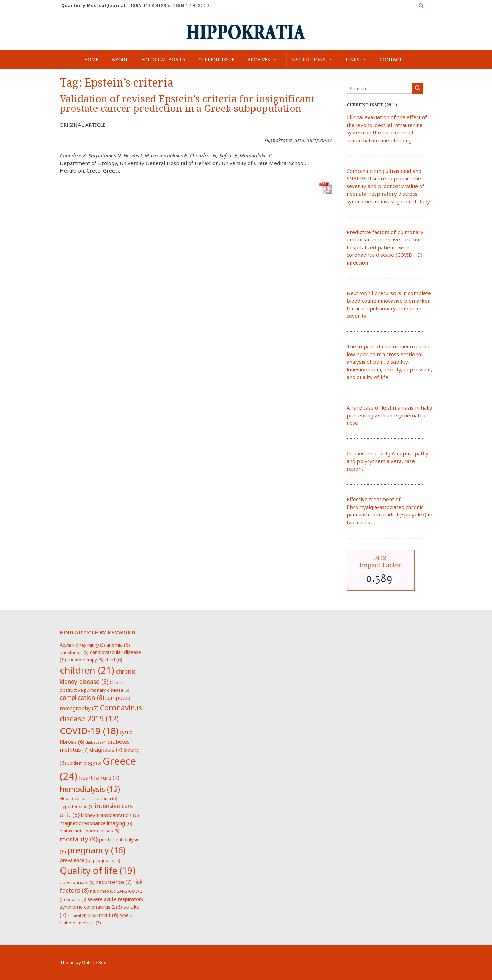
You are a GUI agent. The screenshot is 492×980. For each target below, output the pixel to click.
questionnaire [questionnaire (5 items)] (77, 882)
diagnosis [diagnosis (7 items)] (106, 750)
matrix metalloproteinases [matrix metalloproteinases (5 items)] (90, 831)
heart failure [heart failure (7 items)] (99, 778)
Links (356, 60)
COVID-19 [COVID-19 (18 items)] (89, 731)
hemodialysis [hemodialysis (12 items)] (90, 789)
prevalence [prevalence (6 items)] (76, 860)
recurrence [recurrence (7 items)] (114, 882)
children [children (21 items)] (87, 670)
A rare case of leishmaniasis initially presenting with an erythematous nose (389, 415)
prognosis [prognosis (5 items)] (107, 860)
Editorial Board (163, 60)
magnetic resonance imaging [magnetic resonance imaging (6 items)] (96, 823)
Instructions (311, 60)
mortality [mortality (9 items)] (79, 839)
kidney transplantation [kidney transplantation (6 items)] (110, 815)
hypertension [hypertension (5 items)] (77, 806)
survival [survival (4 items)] (77, 915)
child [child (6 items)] (113, 659)
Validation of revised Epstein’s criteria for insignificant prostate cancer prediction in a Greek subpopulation (187, 104)
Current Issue (216, 60)
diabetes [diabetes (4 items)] (96, 742)
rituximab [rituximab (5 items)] (103, 891)
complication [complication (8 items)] (82, 697)
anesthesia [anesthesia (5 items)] (74, 652)
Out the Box (94, 962)
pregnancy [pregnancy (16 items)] (96, 850)
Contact (391, 60)
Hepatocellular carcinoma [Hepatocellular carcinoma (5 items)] (89, 798)
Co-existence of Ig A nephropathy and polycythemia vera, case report (388, 461)
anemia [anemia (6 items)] (118, 645)
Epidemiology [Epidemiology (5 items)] (84, 763)
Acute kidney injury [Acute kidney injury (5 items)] (82, 645)
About (120, 60)
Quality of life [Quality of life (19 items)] (98, 871)
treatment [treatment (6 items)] (103, 915)
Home (91, 60)
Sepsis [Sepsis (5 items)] (76, 899)
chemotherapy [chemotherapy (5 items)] (85, 660)
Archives (262, 60)
